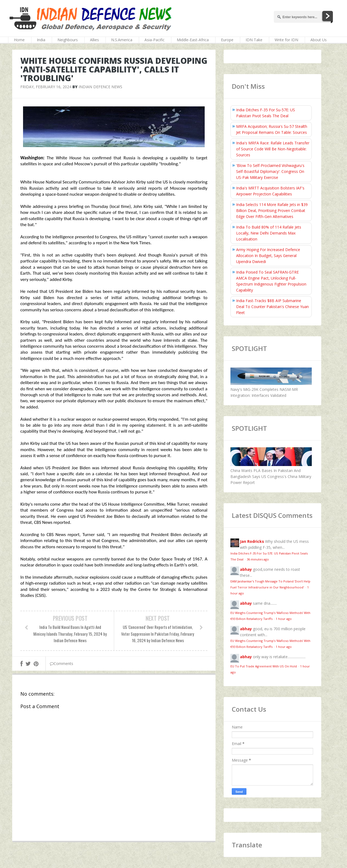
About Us (319, 40)
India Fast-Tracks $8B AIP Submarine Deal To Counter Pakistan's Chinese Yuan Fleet (272, 307)
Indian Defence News (100, 87)
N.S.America (122, 40)
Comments (62, 663)
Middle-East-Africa (193, 40)
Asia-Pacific (155, 40)
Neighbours (68, 40)
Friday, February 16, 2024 (46, 87)
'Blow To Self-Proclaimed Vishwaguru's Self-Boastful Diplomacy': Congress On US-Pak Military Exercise (270, 171)
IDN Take (254, 40)
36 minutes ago (258, 559)
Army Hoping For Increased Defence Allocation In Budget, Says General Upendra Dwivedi (268, 256)
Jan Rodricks (252, 541)
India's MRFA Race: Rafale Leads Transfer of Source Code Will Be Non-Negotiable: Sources (273, 149)
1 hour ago (284, 619)
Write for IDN (286, 40)
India (41, 40)
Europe (227, 40)
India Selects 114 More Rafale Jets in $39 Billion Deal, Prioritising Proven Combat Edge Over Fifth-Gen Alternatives (272, 210)
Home (19, 40)
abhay (246, 569)
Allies (94, 40)
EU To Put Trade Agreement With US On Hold (264, 666)
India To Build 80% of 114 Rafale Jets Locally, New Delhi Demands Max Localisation (269, 233)
